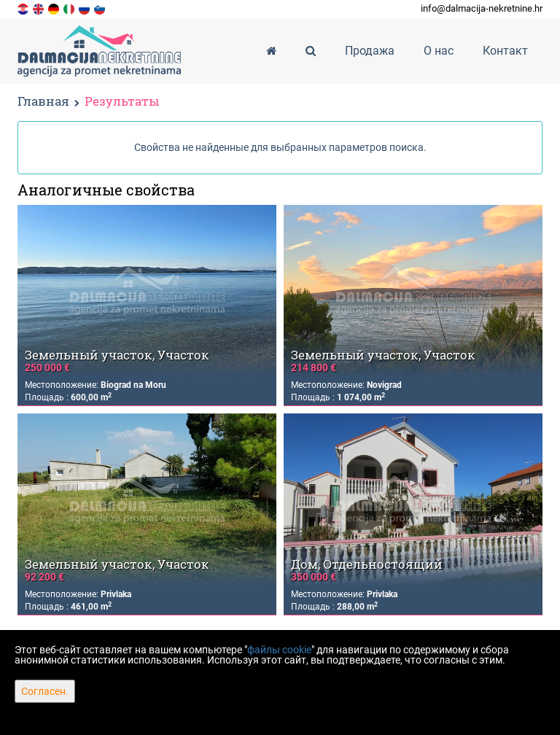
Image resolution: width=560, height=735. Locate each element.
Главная (43, 101)
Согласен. (45, 691)
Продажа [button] (370, 51)
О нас (439, 51)
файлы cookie (279, 650)
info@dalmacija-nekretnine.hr (482, 8)
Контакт (505, 51)
